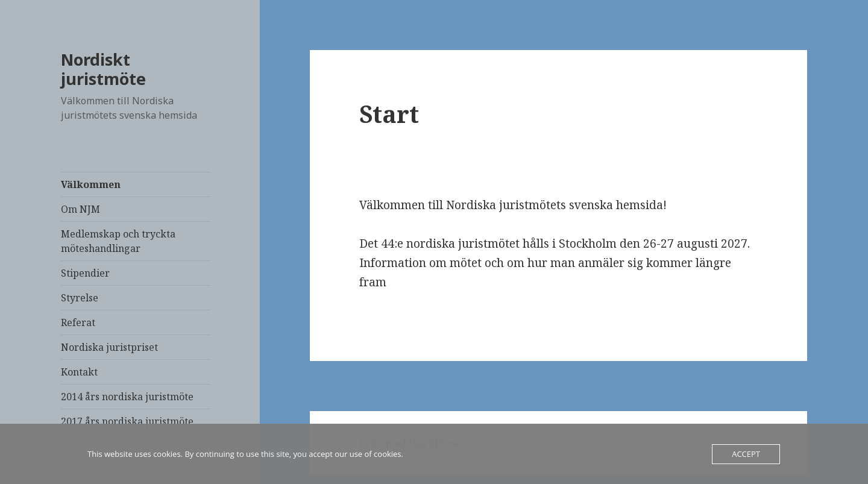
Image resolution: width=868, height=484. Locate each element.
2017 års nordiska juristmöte (127, 421)
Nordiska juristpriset (109, 347)
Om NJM (80, 209)
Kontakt (79, 372)
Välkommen (91, 184)
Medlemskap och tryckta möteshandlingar (118, 241)
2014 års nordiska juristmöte (127, 397)
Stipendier (85, 273)
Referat (78, 322)
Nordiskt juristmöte (103, 69)
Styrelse (80, 298)
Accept (746, 454)
